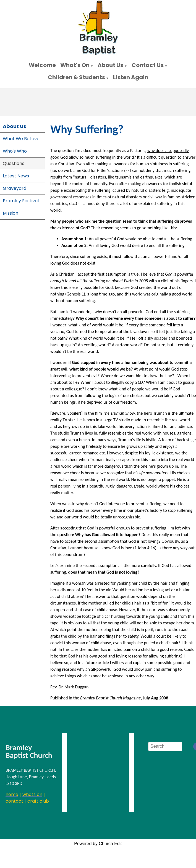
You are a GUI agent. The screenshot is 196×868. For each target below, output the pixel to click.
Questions (14, 163)
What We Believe (21, 139)
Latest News (16, 176)
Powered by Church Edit (98, 844)
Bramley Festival (21, 201)
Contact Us (148, 65)
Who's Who (15, 151)
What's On (75, 65)
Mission (11, 213)
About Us (110, 65)
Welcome (42, 65)
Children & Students (76, 77)
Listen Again (131, 77)
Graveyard (15, 188)
